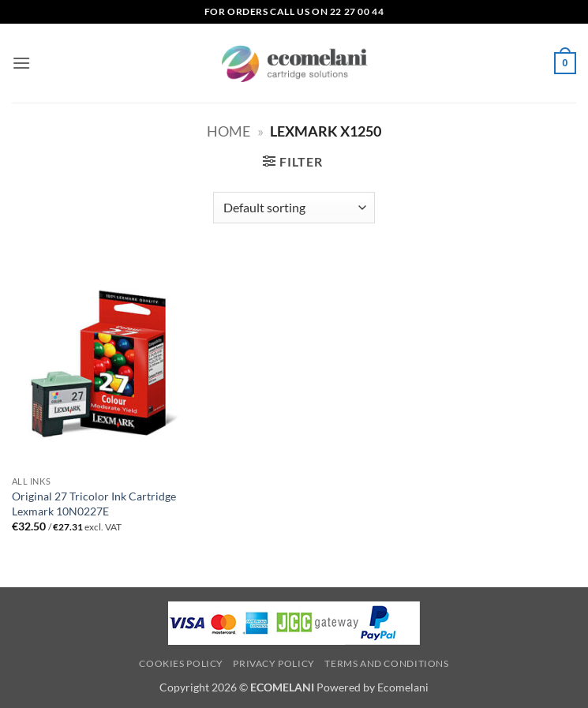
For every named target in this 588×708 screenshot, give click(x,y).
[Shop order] (294, 208)
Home (228, 131)
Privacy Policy (274, 663)
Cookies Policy (181, 663)
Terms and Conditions (386, 663)
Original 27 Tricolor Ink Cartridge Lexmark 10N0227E (94, 504)
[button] (21, 63)
